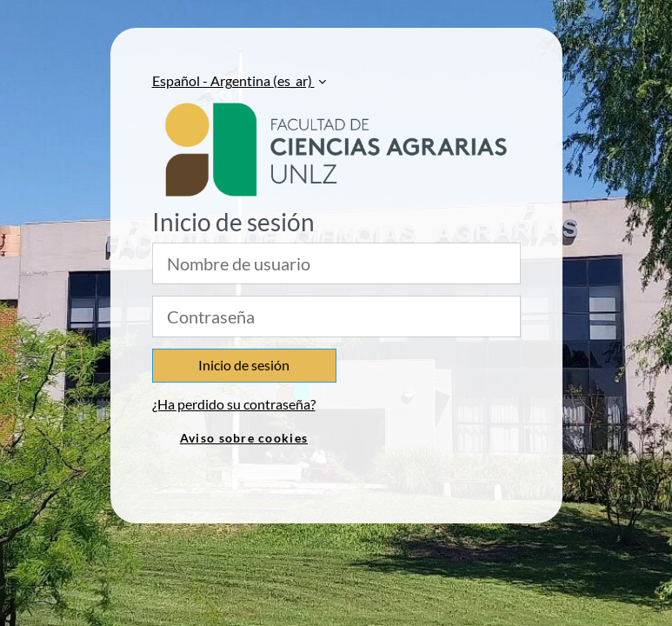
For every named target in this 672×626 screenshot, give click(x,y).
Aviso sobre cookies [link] (244, 438)
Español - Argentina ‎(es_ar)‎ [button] (233, 80)
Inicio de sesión (244, 365)
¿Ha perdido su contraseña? (234, 404)
